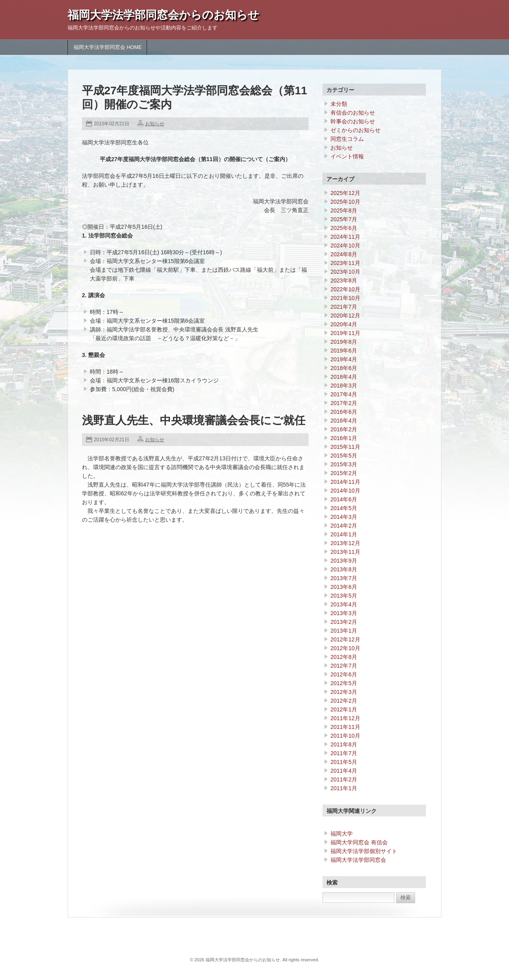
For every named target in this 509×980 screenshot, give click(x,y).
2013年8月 (344, 569)
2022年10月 (345, 289)
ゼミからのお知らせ (356, 130)
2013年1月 (344, 631)
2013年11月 (345, 552)
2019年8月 (344, 342)
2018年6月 (344, 368)
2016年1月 (344, 438)
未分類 (339, 104)
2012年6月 (344, 674)
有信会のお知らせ (353, 113)
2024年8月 (344, 254)
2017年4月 (344, 394)
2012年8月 (344, 657)
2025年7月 (344, 219)
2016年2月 (344, 429)
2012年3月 (344, 692)
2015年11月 (345, 447)
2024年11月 (345, 237)
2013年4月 (344, 604)
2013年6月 (344, 587)
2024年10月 (345, 245)
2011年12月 (345, 718)
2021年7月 (344, 307)
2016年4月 (344, 421)
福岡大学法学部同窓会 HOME (108, 47)
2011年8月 (344, 744)
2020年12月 (345, 316)
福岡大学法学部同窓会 (358, 860)
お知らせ (155, 124)
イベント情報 (347, 156)
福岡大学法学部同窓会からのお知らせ (163, 15)
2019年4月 (344, 359)
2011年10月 (345, 736)
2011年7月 (344, 753)
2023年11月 (345, 263)
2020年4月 (344, 324)
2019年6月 (344, 351)
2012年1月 (344, 709)
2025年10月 (345, 202)
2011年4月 (344, 771)
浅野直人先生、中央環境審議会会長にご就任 (194, 420)
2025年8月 (344, 210)
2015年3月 (344, 464)
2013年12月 (345, 543)
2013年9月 (344, 561)
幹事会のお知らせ (353, 121)
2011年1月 (344, 788)
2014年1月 (344, 534)
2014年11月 (345, 482)
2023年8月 (344, 281)
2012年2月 (344, 701)
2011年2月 (344, 779)
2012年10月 (345, 648)
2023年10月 (345, 272)
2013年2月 (344, 622)
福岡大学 (342, 834)
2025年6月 (344, 228)
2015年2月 (344, 473)
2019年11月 (345, 333)
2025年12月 (345, 193)
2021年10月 (345, 298)
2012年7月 (344, 666)
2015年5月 (344, 456)
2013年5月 (344, 596)
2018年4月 (344, 377)
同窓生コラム (347, 139)
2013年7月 (344, 578)
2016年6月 (344, 412)
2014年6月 (344, 499)
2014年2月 (344, 526)
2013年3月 (344, 613)
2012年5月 (344, 683)
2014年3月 (344, 517)
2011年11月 (345, 727)
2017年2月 (344, 403)
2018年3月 (344, 386)
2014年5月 (344, 508)
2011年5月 (344, 762)
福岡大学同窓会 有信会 (359, 842)
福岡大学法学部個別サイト (364, 851)
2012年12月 (345, 639)
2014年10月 (345, 491)
